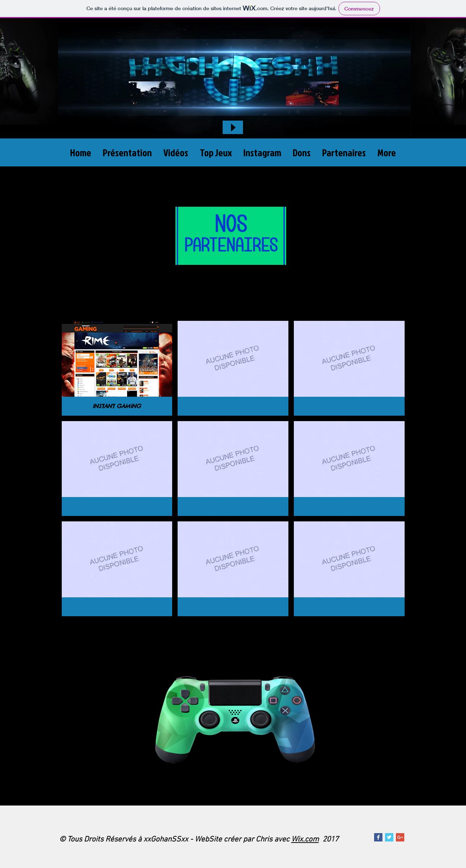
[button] (117, 368)
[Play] (233, 127)
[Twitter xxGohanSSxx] (389, 837)
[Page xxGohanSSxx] (378, 837)
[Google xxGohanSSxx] (400, 837)
